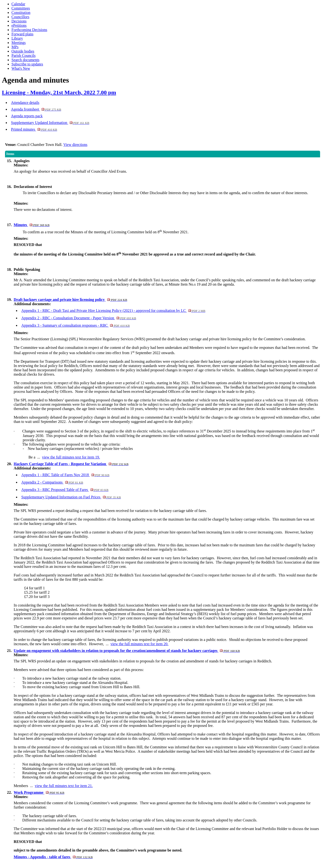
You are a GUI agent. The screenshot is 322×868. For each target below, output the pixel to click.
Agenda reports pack (27, 116)
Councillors (20, 17)
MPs (15, 47)
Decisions (19, 21)
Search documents (25, 60)
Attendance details (25, 103)
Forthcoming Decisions (29, 30)
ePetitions (19, 25)
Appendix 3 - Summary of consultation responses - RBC (75, 325)
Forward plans (22, 34)
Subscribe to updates (27, 64)
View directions (75, 145)
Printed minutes (34, 129)
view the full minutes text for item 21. (64, 786)
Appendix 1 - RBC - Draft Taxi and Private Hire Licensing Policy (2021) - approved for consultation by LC (113, 311)
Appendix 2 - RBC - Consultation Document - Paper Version (79, 318)
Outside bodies (23, 51)
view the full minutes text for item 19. (71, 457)
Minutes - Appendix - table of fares (53, 857)
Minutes (32, 225)
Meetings (19, 43)
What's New (21, 68)
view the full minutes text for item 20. (140, 644)
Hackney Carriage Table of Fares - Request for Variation (71, 464)
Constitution (21, 13)
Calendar (18, 4)
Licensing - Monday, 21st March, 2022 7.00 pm (59, 92)
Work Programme (39, 792)
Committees (21, 8)
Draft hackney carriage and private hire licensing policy (70, 300)
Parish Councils (24, 56)
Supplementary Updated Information (50, 123)
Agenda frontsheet (36, 109)
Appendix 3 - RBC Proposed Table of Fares (65, 490)
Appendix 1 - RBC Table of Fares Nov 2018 (65, 475)
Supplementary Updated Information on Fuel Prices (71, 497)
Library (17, 38)
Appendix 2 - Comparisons (52, 482)
